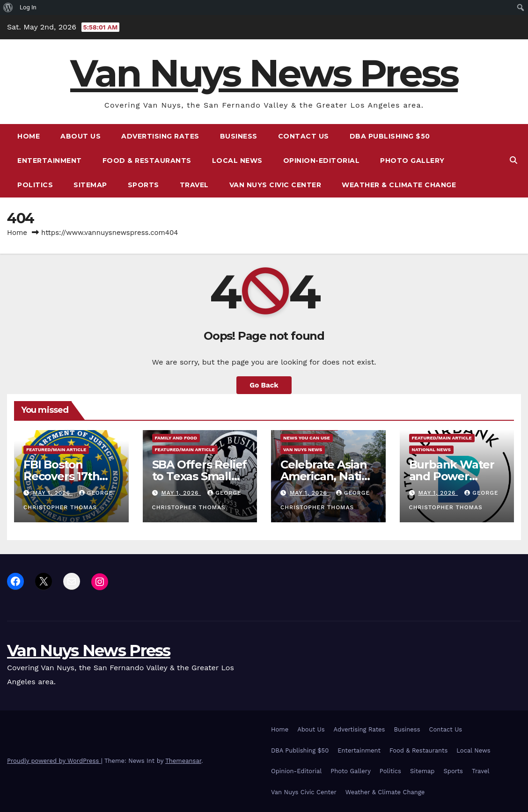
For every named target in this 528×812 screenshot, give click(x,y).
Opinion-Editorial (322, 161)
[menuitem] (8, 7)
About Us (81, 136)
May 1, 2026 (53, 493)
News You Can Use (307, 438)
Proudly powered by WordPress (54, 761)
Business (239, 136)
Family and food (176, 438)
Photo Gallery (412, 161)
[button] (513, 160)
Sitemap (90, 185)
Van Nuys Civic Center (275, 185)
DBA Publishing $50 (390, 136)
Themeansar (183, 761)
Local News (237, 161)
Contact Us (304, 136)
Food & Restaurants (147, 161)
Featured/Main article (56, 450)
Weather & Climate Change (399, 185)
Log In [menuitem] (28, 7)
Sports (143, 185)
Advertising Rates (160, 136)
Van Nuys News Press (264, 73)
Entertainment (50, 161)
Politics (35, 185)
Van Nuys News (303, 450)
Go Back (264, 385)
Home (29, 136)
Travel (194, 185)
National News (431, 450)
